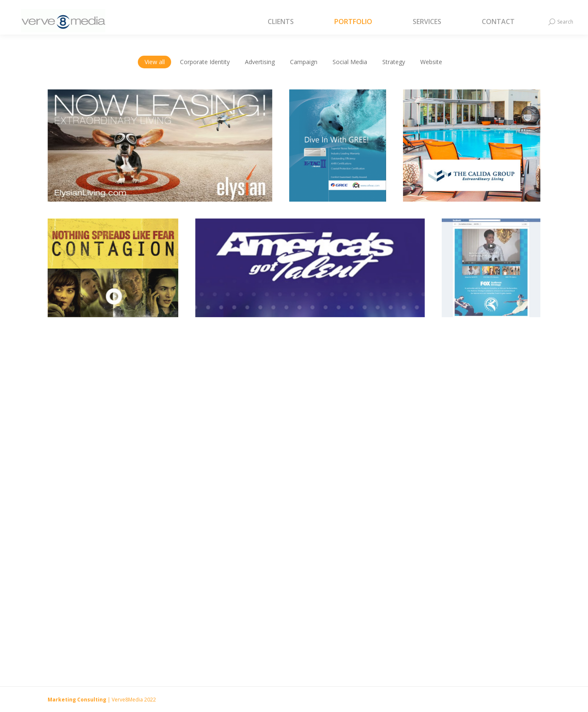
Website (431, 62)
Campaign (304, 62)
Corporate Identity (205, 62)
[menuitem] (291, 22)
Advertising (260, 62)
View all (155, 62)
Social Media (350, 62)
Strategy (394, 62)
